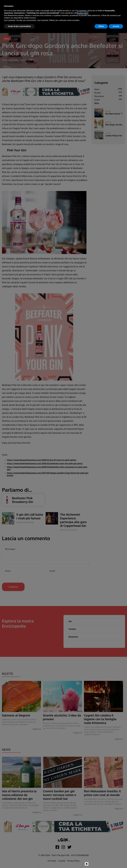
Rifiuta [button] (101, 26)
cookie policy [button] (83, 13)
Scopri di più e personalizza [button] (19, 26)
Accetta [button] (116, 26)
